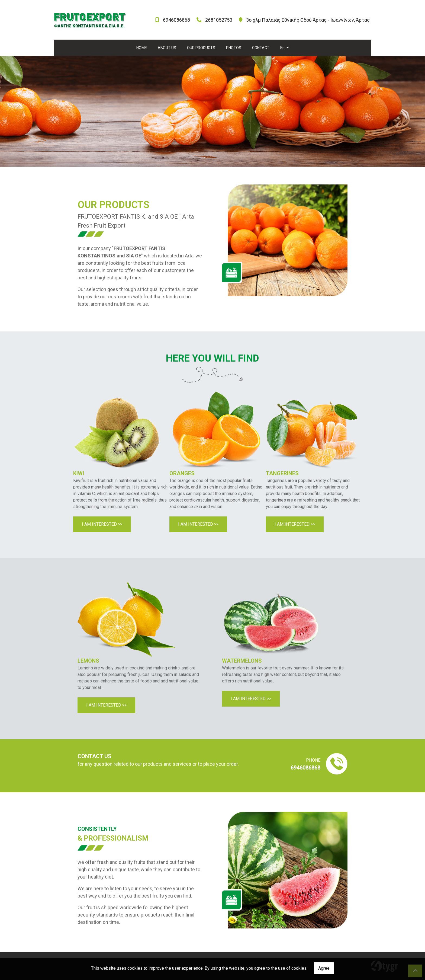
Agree (324, 968)
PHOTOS (234, 48)
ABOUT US (167, 48)
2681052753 (219, 20)
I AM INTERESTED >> (102, 524)
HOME (142, 48)
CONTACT (261, 48)
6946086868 (176, 20)
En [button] (283, 48)
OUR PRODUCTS (201, 48)
